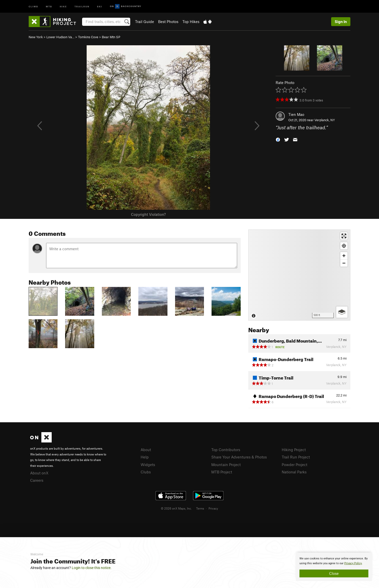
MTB (49, 6)
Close (334, 573)
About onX (39, 473)
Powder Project (295, 465)
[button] (278, 139)
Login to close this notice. (92, 568)
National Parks (294, 472)
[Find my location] (344, 246)
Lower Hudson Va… (60, 37)
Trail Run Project (296, 457)
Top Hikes (191, 22)
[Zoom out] (344, 263)
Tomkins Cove (88, 37)
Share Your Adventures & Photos (239, 457)
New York (36, 37)
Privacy (213, 508)
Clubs (146, 472)
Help (145, 457)
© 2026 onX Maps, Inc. (176, 508)
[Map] (299, 275)
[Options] (342, 312)
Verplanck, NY (325, 120)
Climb (33, 6)
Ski (100, 6)
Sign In (341, 22)
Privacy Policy (353, 563)
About (146, 450)
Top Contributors (226, 450)
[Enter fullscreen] (344, 236)
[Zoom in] (344, 256)
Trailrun (82, 6)
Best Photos (168, 22)
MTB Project (222, 472)
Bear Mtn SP (111, 37)
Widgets (148, 465)
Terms (200, 508)
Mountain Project (226, 465)
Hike (63, 6)
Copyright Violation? (148, 214)
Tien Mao (296, 114)
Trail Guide (145, 22)
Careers (37, 480)
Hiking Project (294, 450)
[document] (334, 567)
